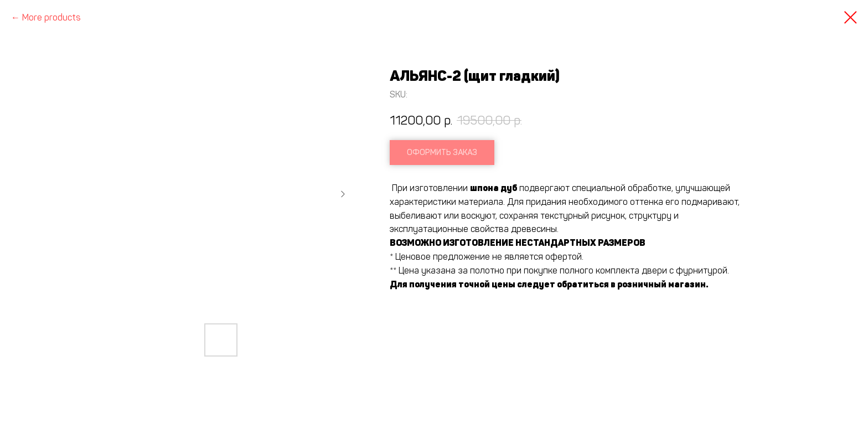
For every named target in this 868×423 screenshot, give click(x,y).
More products (51, 17)
